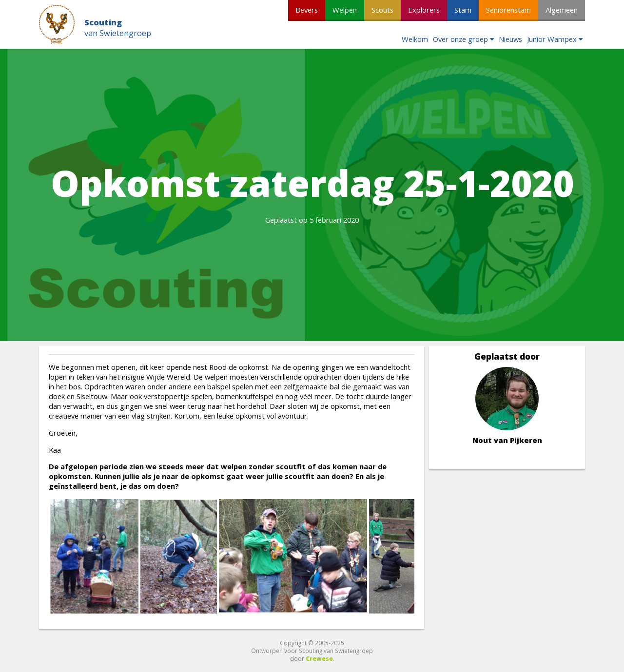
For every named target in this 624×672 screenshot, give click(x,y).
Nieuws (510, 39)
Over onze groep (460, 39)
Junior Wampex (552, 39)
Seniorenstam (508, 10)
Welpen (345, 10)
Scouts (382, 10)
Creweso (319, 658)
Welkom (415, 39)
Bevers (307, 10)
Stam (463, 10)
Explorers (424, 10)
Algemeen (562, 10)
